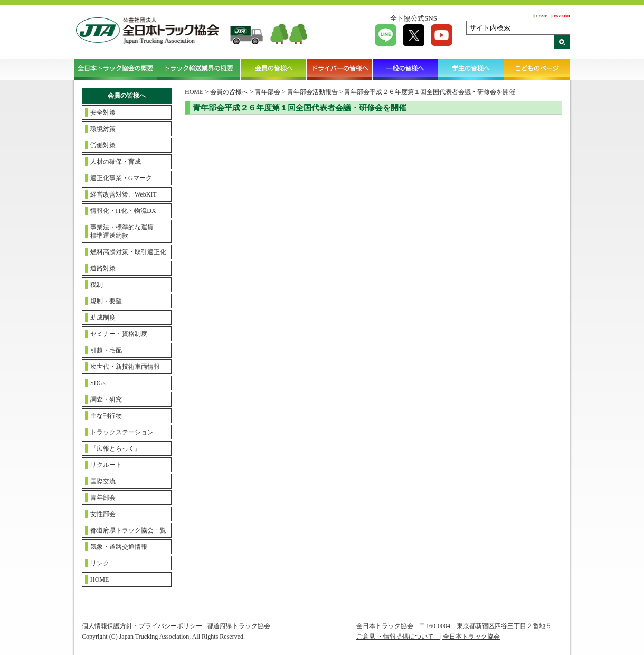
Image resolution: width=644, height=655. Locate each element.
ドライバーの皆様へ (340, 69)
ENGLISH (562, 16)
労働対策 (103, 145)
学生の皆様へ (471, 69)
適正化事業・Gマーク (121, 178)
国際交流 (103, 481)
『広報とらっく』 (116, 448)
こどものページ (537, 69)
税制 (97, 285)
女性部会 (103, 514)
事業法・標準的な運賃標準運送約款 (122, 231)
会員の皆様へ (274, 69)
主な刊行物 (106, 416)
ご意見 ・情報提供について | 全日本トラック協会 (428, 637)
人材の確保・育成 (116, 162)
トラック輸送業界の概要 (199, 69)
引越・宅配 (106, 350)
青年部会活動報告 (312, 92)
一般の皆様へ (406, 69)
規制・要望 (106, 301)
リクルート (106, 465)
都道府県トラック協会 (239, 626)
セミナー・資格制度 (119, 334)
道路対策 (103, 268)
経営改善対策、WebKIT (124, 194)
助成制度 (103, 317)
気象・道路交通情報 (119, 547)
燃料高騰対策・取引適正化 (128, 252)
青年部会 (103, 498)
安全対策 (103, 113)
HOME (542, 16)
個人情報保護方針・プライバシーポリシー (142, 626)
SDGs (98, 383)
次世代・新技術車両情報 (125, 367)
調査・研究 (106, 399)
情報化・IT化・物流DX (123, 211)
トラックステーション (122, 432)
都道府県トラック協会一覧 (128, 530)
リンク (100, 563)
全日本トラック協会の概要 (116, 69)
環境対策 (103, 129)
